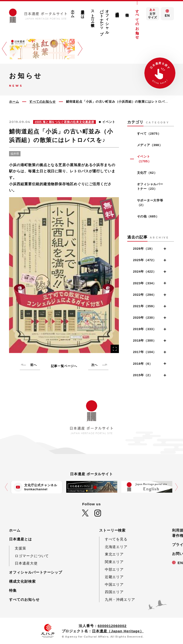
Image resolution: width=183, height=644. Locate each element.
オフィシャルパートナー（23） (150, 187)
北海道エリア (116, 547)
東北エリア (114, 554)
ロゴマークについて (32, 556)
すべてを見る (116, 539)
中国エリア (114, 584)
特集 (127, 11)
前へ (34, 365)
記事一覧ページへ (64, 366)
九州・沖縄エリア (120, 599)
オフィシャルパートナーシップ (105, 20)
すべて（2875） (149, 134)
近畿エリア (114, 577)
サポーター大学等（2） (150, 203)
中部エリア (114, 569)
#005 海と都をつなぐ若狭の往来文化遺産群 (64, 122)
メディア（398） (150, 145)
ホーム (73, 12)
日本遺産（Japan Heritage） (118, 631)
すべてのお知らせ (137, 22)
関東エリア (114, 562)
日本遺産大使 (26, 563)
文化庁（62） (147, 173)
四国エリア (114, 592)
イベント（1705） (144, 159)
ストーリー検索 (93, 14)
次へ (95, 365)
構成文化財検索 (117, 10)
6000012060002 (112, 626)
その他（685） (148, 216)
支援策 (20, 548)
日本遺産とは (83, 12)
